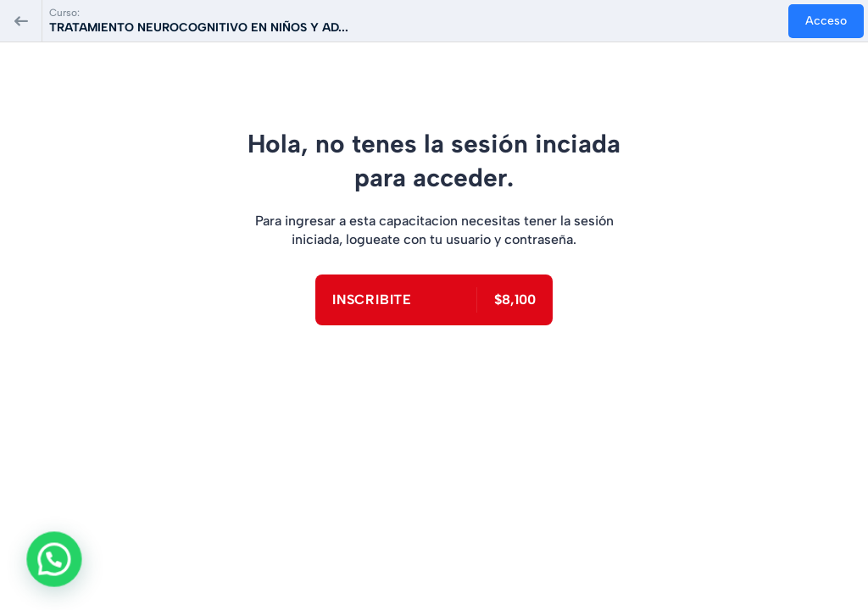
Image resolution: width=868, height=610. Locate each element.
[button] (43, 563)
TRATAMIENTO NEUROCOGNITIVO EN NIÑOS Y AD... (199, 28)
